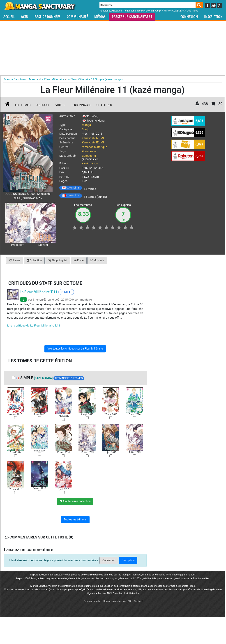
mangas (126, 575)
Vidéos (60, 105)
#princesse (89, 151)
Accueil (9, 17)
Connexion (189, 17)
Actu (25, 17)
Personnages (81, 105)
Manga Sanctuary (55, 575)
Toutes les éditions (75, 520)
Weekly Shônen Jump (149, 11)
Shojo (86, 129)
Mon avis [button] (97, 260)
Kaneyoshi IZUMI (93, 138)
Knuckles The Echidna (124, 11)
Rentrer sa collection (115, 601)
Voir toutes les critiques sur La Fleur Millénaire (75, 349)
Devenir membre (93, 601)
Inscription (213, 17)
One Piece (193, 11)
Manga (40, 6)
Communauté (77, 17)
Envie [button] (79, 260)
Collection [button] (34, 260)
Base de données (47, 17)
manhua (147, 575)
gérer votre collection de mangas (99, 578)
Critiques (43, 105)
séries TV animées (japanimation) (177, 575)
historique (101, 147)
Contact (138, 601)
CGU (130, 601)
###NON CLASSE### (174, 11)
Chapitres (104, 105)
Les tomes (23, 105)
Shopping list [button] (58, 260)
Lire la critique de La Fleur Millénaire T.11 (34, 325)
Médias (100, 17)
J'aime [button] (15, 260)
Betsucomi (89, 156)
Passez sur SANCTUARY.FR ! (132, 17)
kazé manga (90, 163)
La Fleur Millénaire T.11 (39, 292)
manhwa (136, 575)
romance (88, 147)
